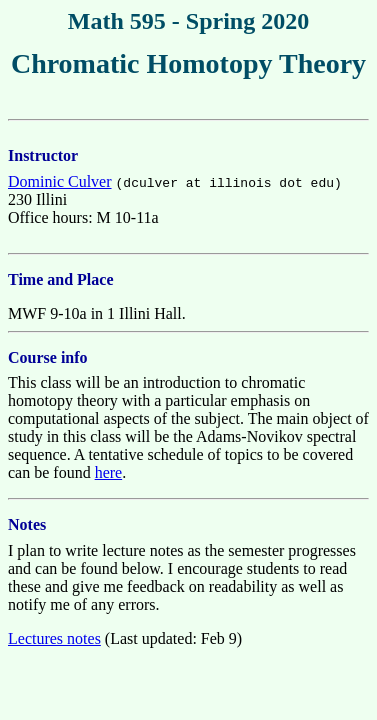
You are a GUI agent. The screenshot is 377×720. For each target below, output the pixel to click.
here (109, 472)
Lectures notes (54, 638)
